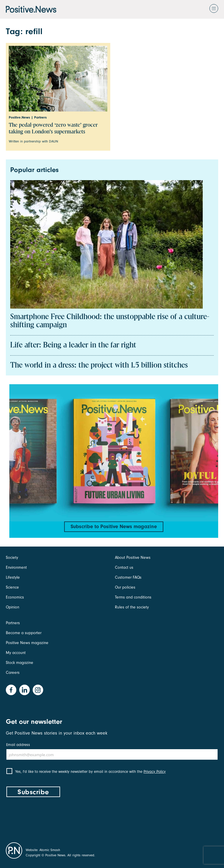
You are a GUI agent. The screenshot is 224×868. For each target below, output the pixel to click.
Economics (15, 597)
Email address (18, 745)
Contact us (124, 567)
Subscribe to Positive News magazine (114, 527)
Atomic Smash (50, 850)
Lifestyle (13, 577)
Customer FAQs (128, 577)
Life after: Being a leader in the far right (73, 345)
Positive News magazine (27, 643)
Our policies (125, 587)
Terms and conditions (133, 597)
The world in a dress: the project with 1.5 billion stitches (99, 366)
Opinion (13, 607)
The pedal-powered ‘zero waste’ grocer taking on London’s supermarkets (53, 128)
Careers (13, 673)
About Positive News (133, 557)
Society (12, 557)
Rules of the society (132, 607)
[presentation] (50, 818)
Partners (13, 623)
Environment (16, 567)
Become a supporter (24, 633)
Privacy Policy (155, 772)
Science (12, 587)
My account (16, 653)
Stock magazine (20, 663)
